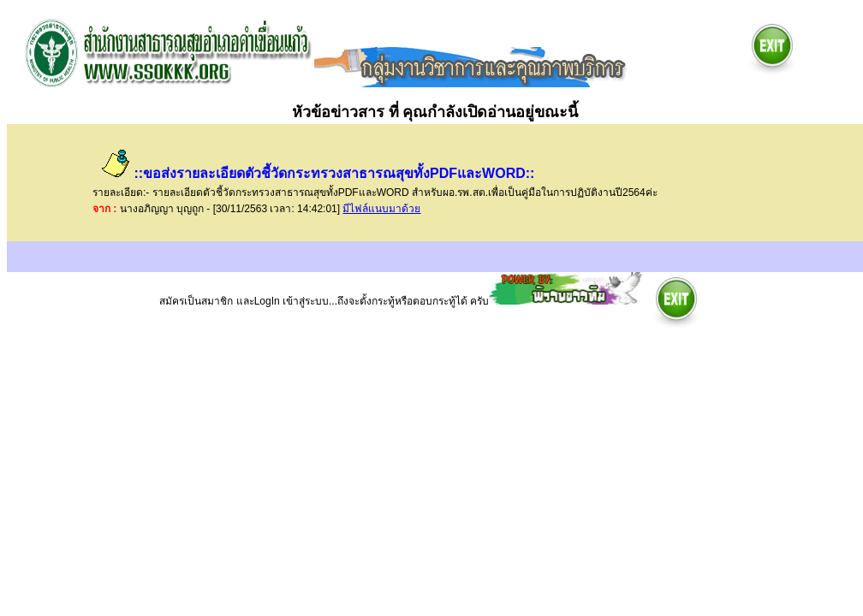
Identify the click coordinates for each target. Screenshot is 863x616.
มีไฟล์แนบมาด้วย (381, 209)
